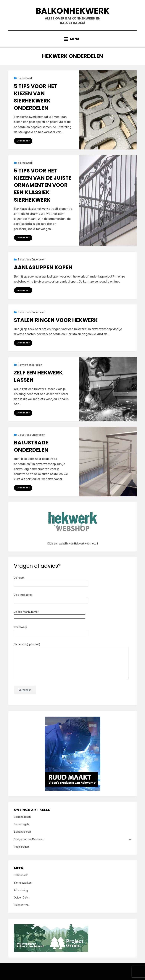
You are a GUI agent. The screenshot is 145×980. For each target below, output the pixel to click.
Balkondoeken (22, 817)
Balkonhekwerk (73, 11)
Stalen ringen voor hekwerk (56, 320)
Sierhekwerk (25, 78)
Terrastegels (22, 824)
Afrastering (21, 890)
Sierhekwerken (23, 883)
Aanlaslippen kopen (43, 267)
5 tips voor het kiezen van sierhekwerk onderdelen (36, 97)
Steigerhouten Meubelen (72, 839)
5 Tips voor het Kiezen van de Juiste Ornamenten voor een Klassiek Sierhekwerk (43, 185)
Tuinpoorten (21, 905)
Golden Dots (21, 898)
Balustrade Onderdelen (32, 260)
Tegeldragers (22, 847)
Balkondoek (21, 875)
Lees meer (23, 141)
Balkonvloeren (22, 832)
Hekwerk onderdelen (30, 365)
